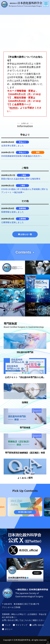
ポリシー (9, 629)
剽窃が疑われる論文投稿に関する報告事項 (21, 179)
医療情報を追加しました (13, 212)
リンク (8, 625)
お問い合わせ (38, 625)
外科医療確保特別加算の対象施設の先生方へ (22, 156)
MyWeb (14, 108)
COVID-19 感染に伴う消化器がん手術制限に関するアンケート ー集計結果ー (25, 191)
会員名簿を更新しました (13, 146)
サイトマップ (22, 625)
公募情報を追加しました (13, 222)
